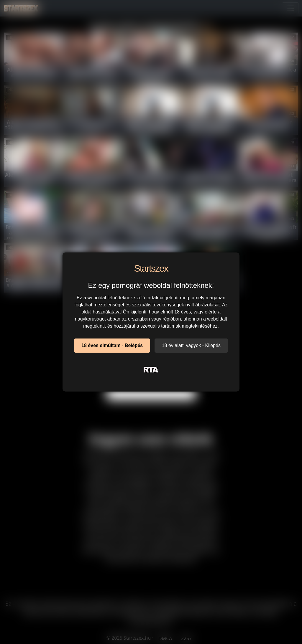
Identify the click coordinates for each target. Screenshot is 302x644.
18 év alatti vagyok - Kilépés (191, 345)
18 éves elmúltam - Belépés (112, 345)
